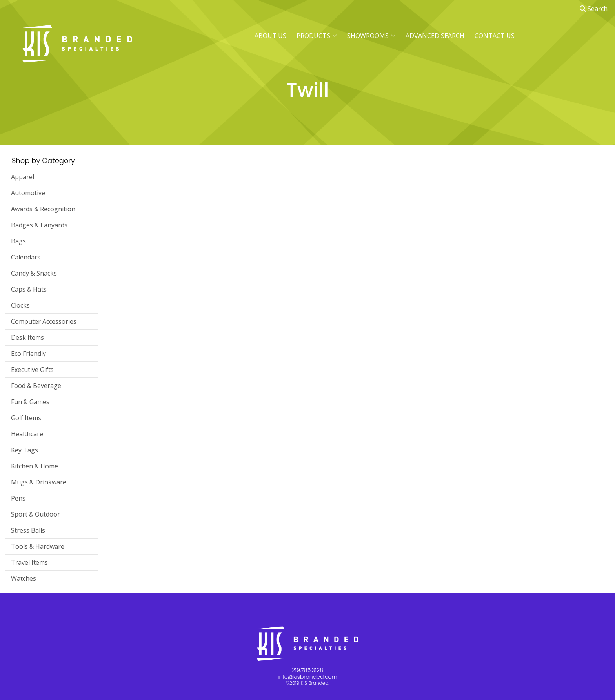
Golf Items (26, 418)
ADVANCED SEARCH (435, 36)
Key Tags (25, 450)
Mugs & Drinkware (39, 482)
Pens (18, 498)
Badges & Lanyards (39, 225)
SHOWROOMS (371, 36)
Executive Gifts (32, 370)
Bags (18, 241)
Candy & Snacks (34, 273)
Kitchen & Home (35, 466)
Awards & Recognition (43, 209)
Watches (24, 578)
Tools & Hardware (38, 546)
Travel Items (29, 562)
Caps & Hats (29, 289)
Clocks (20, 305)
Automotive (28, 193)
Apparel (23, 177)
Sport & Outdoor (35, 514)
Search (594, 9)
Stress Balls (28, 530)
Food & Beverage (36, 386)
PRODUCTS (317, 36)
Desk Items (27, 337)
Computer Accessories (44, 321)
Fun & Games (30, 402)
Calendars (26, 257)
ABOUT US (270, 36)
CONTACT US (495, 36)
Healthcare (27, 434)
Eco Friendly (28, 354)
